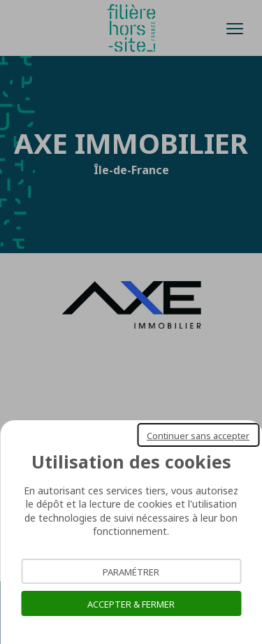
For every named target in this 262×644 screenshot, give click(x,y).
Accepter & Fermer (131, 603)
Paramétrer (131, 571)
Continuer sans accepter (198, 435)
